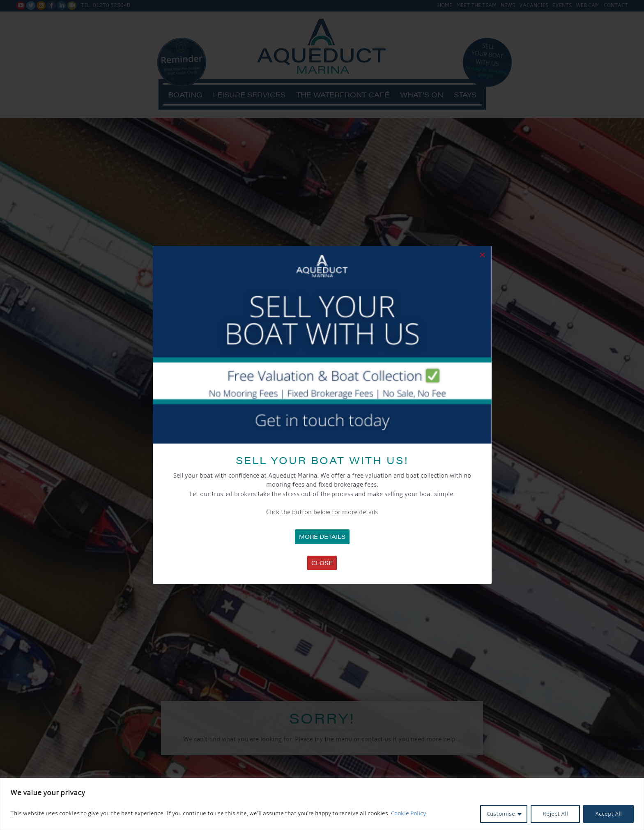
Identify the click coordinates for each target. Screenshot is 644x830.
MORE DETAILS (322, 536)
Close (322, 563)
